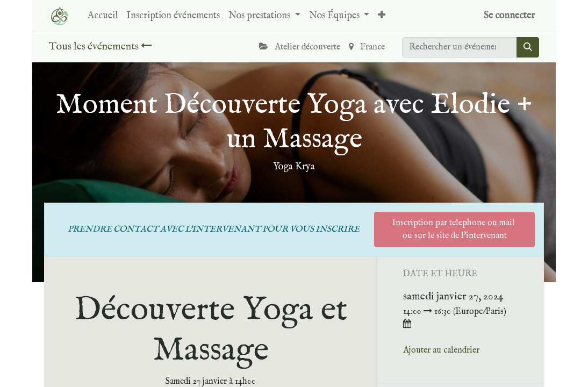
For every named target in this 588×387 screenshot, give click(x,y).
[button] (382, 16)
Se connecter (509, 16)
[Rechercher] (528, 47)
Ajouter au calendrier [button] (441, 350)
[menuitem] (103, 16)
